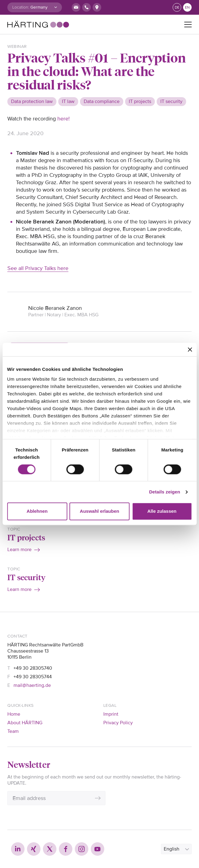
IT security (26, 577)
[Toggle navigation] (188, 25)
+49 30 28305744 (33, 677)
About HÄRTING (25, 723)
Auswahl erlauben (99, 511)
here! (63, 119)
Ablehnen (37, 511)
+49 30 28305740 (33, 668)
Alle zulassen (162, 511)
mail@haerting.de (32, 685)
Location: (21, 7)
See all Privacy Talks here (38, 268)
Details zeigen (165, 492)
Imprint (111, 714)
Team (13, 731)
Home (14, 714)
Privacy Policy (118, 723)
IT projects (26, 537)
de (177, 8)
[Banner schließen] (190, 349)
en (187, 8)
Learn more (19, 550)
